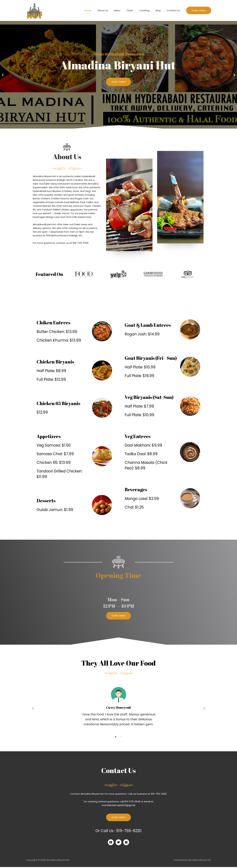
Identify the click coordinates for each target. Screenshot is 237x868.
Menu (124, 10)
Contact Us (174, 10)
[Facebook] (111, 843)
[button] (117, 127)
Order (135, 10)
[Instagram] (126, 843)
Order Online (118, 83)
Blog (160, 10)
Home (98, 10)
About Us (111, 10)
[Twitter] (118, 843)
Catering (148, 10)
